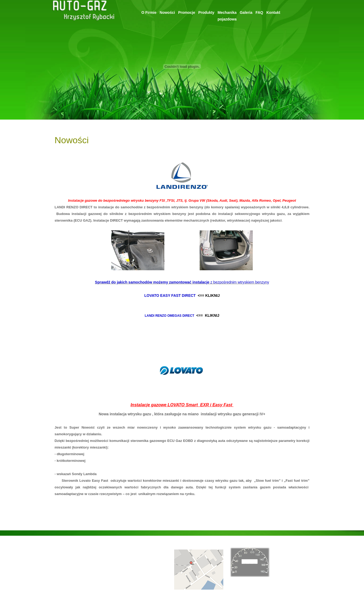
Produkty (206, 12)
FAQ (259, 12)
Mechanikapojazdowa (227, 16)
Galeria (246, 12)
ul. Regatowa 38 (126, 557)
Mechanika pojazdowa (72, 577)
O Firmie (149, 12)
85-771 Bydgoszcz (127, 563)
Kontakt (273, 12)
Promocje (187, 12)
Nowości (167, 12)
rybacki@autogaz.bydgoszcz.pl (137, 550)
